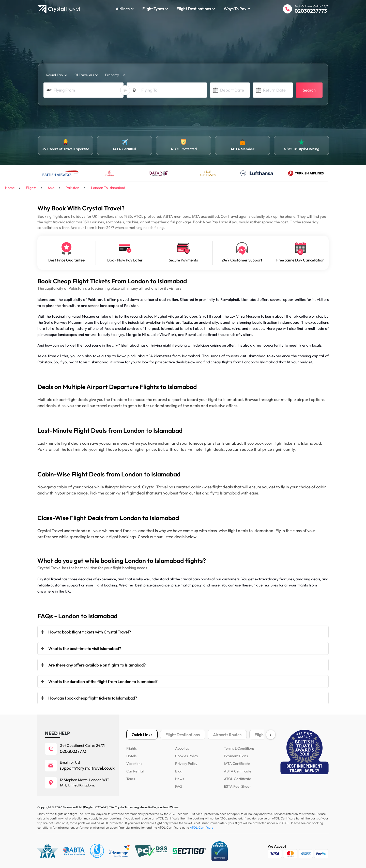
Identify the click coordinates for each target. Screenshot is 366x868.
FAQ (179, 786)
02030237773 (311, 11)
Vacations (134, 764)
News (180, 779)
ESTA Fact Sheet (237, 786)
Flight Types (155, 9)
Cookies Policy (187, 756)
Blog (179, 771)
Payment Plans (236, 756)
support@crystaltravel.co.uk (87, 768)
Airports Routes (227, 735)
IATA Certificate (237, 764)
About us (182, 748)
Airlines (125, 9)
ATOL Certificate (238, 779)
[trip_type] (56, 75)
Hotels (131, 756)
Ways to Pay (237, 9)
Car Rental (135, 771)
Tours (131, 779)
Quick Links (142, 735)
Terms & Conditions (239, 748)
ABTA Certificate (238, 771)
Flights (132, 748)
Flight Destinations (196, 9)
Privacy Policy (186, 764)
